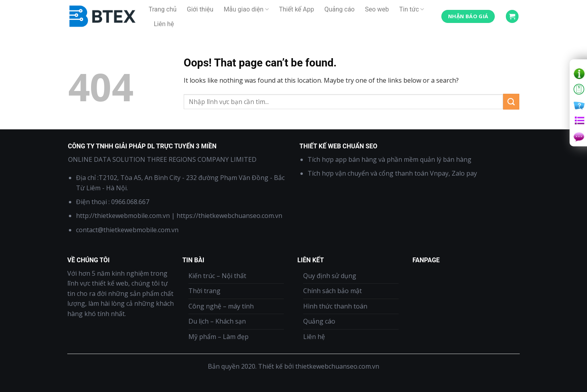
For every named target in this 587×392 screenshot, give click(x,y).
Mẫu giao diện (246, 9)
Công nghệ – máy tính (221, 306)
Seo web (377, 9)
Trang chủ (163, 9)
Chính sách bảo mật (332, 291)
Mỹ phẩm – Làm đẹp (218, 337)
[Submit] (511, 101)
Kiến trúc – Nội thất (217, 276)
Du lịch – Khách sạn (217, 321)
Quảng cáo (339, 9)
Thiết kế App (297, 9)
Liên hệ (164, 24)
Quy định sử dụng (330, 276)
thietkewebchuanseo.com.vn (337, 366)
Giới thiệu (200, 9)
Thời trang (204, 291)
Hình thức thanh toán (335, 306)
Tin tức (412, 9)
